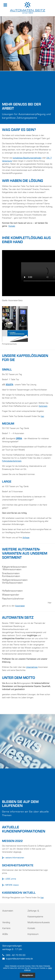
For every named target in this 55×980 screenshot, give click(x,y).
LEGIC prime (9, 879)
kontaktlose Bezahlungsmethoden (27, 158)
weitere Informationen (13, 858)
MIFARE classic (10, 885)
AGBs (5, 934)
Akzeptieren (28, 975)
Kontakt (12, 226)
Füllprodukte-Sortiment (12, 461)
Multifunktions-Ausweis (39, 923)
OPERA (19, 439)
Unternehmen (32, 667)
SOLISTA (9, 385)
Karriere (6, 928)
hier (42, 416)
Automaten (20, 606)
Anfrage (26, 538)
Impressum (33, 934)
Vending (6, 923)
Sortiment (43, 406)
